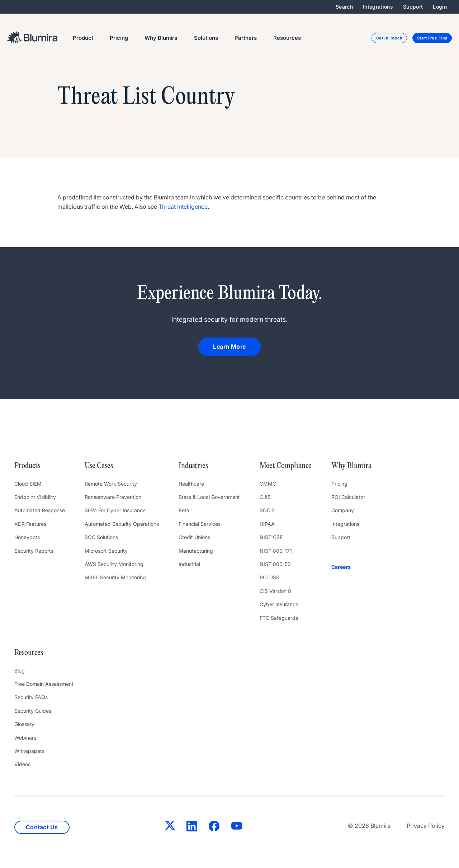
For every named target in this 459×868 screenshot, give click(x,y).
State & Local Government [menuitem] (209, 497)
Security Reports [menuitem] (34, 551)
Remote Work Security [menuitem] (111, 484)
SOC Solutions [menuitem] (101, 537)
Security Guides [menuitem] (33, 711)
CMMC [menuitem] (268, 484)
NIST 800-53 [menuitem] (275, 564)
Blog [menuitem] (20, 671)
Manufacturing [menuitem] (196, 551)
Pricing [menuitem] (119, 38)
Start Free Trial (432, 38)
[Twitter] (168, 827)
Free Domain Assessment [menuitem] (44, 684)
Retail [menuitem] (185, 510)
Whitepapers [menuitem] (29, 751)
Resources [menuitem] (287, 38)
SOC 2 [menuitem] (267, 510)
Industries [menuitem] (193, 466)
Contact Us (42, 827)
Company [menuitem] (343, 510)
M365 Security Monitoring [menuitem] (115, 577)
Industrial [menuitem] (189, 564)
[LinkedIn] (190, 827)
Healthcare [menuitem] (191, 484)
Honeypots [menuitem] (27, 537)
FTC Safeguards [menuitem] (279, 618)
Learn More (229, 346)
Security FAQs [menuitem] (31, 697)
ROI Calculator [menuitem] (348, 497)
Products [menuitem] (27, 466)
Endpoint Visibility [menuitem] (35, 497)
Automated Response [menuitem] (40, 510)
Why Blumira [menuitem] (161, 38)
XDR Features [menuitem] (30, 524)
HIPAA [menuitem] (267, 524)
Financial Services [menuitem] (200, 524)
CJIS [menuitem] (265, 497)
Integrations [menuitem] (378, 7)
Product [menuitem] (83, 38)
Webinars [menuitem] (25, 738)
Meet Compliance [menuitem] (286, 466)
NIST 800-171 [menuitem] (276, 551)
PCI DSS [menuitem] (269, 577)
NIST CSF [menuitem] (271, 537)
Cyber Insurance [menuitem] (279, 604)
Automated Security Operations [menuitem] (122, 524)
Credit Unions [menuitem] (194, 537)
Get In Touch (389, 38)
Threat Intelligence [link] (183, 207)
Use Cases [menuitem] (99, 466)
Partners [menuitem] (246, 38)
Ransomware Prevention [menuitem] (113, 497)
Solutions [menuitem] (206, 38)
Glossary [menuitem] (24, 724)
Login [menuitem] (440, 7)
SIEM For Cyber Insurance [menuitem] (115, 510)
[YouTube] (235, 827)
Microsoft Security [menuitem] (106, 551)
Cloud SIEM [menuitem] (28, 484)
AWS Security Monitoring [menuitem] (114, 564)
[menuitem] (351, 567)
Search (344, 7)
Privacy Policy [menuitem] (426, 826)
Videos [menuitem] (22, 764)
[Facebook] (212, 827)
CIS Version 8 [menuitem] (275, 591)
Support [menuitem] (413, 7)
